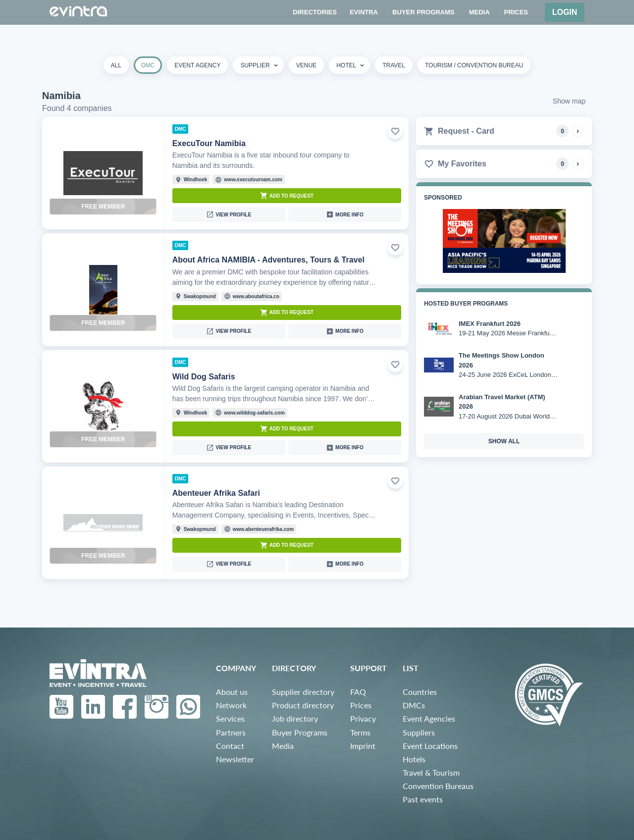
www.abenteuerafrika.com (264, 529)
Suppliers (419, 732)
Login (565, 12)
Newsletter (235, 759)
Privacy (363, 718)
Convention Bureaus (438, 786)
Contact (230, 746)
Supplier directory (303, 692)
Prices (361, 705)
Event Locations (430, 746)
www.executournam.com (253, 180)
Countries (420, 692)
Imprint (363, 746)
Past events (423, 799)
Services (230, 718)
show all (504, 441)
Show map (569, 101)
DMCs (414, 705)
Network (231, 705)
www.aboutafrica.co (256, 296)
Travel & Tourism (431, 772)
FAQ (358, 692)
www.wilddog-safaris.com (254, 413)
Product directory (303, 705)
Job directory (295, 718)
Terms (360, 732)
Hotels (414, 759)
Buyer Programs (300, 732)
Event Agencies (429, 718)
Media (283, 746)
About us (232, 692)
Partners (231, 732)
